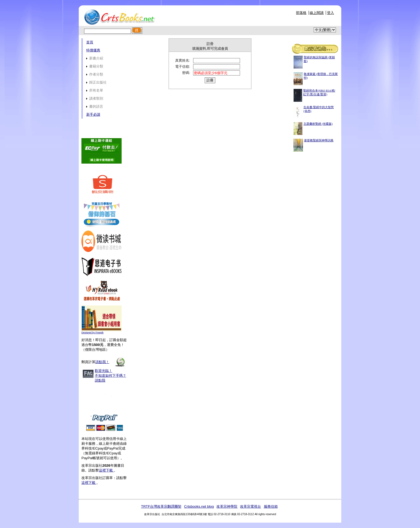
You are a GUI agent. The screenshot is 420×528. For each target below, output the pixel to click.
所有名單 (95, 90)
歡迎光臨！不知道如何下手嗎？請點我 (110, 376)
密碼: (186, 73)
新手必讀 (93, 114)
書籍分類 (95, 66)
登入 (331, 13)
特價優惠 (93, 50)
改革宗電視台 (250, 506)
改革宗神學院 (227, 506)
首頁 (90, 42)
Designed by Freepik (93, 333)
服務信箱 (271, 506)
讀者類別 (95, 98)
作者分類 (95, 74)
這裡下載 (106, 470)
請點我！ (102, 362)
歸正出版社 (96, 82)
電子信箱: (183, 67)
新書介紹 (95, 58)
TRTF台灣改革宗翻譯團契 (161, 506)
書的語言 (95, 106)
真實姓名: (183, 60)
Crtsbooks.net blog (199, 506)
